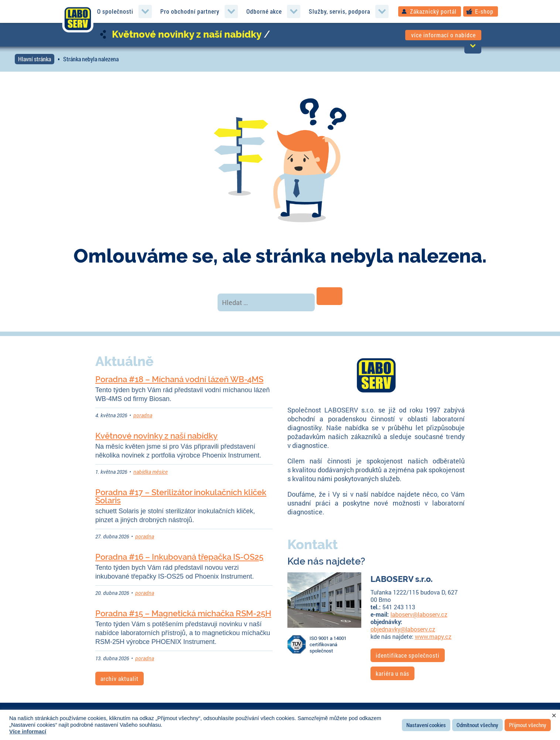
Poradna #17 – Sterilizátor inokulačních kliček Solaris (181, 496)
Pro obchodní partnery (190, 11)
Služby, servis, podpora (339, 11)
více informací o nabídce (443, 35)
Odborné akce (264, 11)
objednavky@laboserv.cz (403, 629)
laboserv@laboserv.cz (419, 614)
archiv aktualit (119, 679)
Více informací (28, 732)
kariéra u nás (392, 673)
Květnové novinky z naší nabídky (187, 34)
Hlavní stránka (35, 59)
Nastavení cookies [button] (426, 725)
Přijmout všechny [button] (528, 725)
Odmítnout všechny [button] (477, 725)
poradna (143, 415)
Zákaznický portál (433, 11)
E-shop (484, 11)
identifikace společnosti (408, 655)
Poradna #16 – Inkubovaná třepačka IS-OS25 (179, 557)
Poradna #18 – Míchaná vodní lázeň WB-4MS (179, 379)
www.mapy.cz (433, 636)
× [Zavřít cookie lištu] (554, 716)
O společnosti (115, 11)
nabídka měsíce (151, 472)
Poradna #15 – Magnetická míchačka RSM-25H (183, 613)
